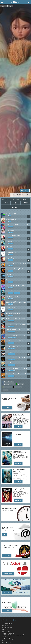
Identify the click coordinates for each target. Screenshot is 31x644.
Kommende (16, 199)
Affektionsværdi (6, 637)
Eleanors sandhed (7, 623)
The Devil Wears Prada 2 (9, 633)
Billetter (18, 426)
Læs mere (7, 555)
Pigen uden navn (6, 643)
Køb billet (25, 190)
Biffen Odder (16, 2)
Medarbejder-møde (7, 627)
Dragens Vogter (20, 195)
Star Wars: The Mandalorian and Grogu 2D (13, 635)
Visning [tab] (25, 203)
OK (5, 535)
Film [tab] (5, 203)
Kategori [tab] (15, 203)
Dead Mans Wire (6, 625)
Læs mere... (7, 408)
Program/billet (6, 199)
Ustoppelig (5, 629)
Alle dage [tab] (15, 207)
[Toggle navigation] (2, 2)
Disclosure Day (6, 641)
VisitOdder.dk (8, 574)
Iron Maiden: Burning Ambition (10, 639)
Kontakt (24, 199)
